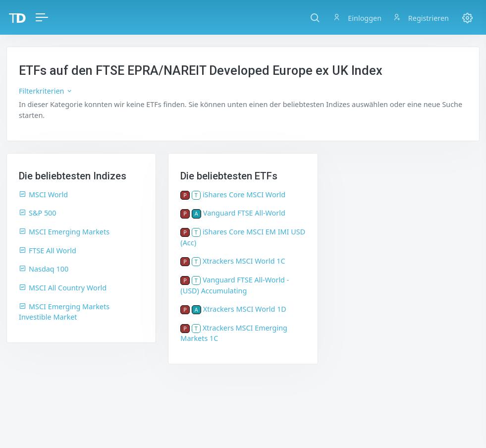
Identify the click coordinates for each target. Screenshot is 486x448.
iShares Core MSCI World (244, 195)
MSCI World (43, 195)
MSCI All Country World (63, 288)
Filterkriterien (46, 91)
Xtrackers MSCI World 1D (245, 309)
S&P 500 (38, 213)
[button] (315, 17)
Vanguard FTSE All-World (244, 213)
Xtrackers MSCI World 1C (244, 261)
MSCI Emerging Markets (64, 232)
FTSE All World (48, 251)
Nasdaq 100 (44, 269)
